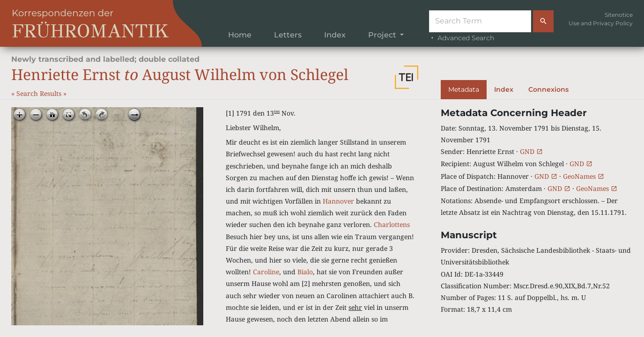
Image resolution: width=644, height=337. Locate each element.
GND (531, 151)
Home (240, 35)
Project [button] (383, 35)
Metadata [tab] (464, 89)
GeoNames (584, 176)
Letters (288, 35)
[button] (407, 77)
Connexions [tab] (548, 89)
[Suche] (480, 21)
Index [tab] (504, 89)
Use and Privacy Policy (601, 23)
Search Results (40, 93)
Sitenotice (619, 15)
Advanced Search (462, 38)
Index (335, 35)
